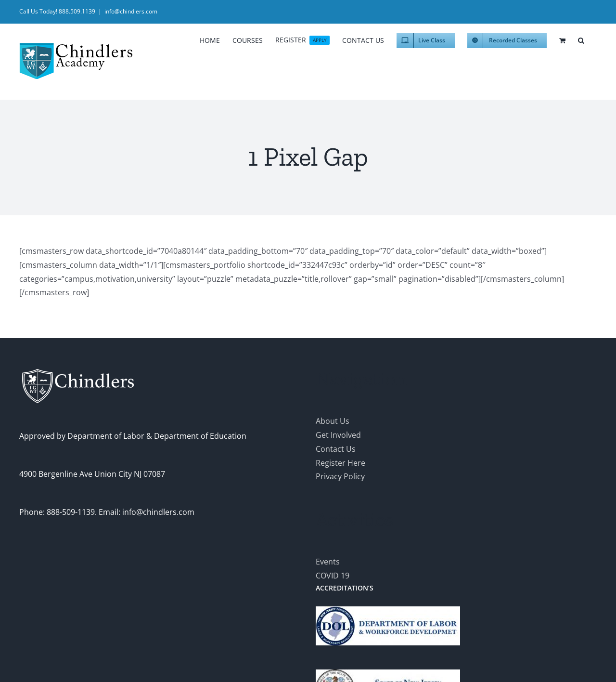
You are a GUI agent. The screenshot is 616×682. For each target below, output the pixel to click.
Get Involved (338, 435)
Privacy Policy (340, 476)
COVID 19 (333, 576)
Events (328, 562)
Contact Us (336, 449)
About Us (333, 421)
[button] (581, 39)
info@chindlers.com (131, 11)
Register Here (340, 463)
